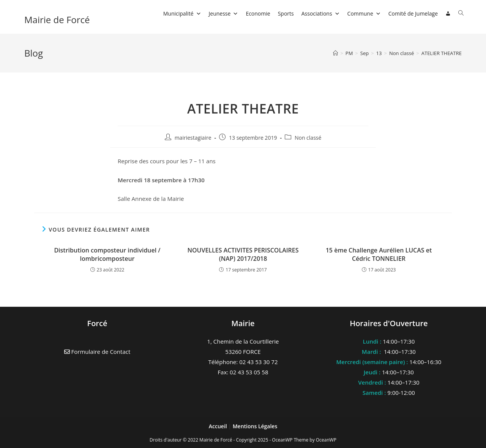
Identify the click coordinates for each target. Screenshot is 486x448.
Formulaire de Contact (97, 352)
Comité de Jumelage (413, 13)
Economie (258, 13)
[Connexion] (448, 14)
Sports (286, 13)
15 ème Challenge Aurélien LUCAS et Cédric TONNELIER (379, 254)
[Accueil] (335, 53)
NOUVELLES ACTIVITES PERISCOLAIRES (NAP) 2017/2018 (243, 254)
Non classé (308, 138)
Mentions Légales (255, 426)
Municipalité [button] (182, 13)
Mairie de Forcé (57, 20)
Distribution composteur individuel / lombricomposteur (107, 254)
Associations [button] (321, 13)
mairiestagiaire (193, 138)
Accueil (219, 426)
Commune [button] (364, 13)
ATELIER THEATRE (442, 53)
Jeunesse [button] (224, 13)
